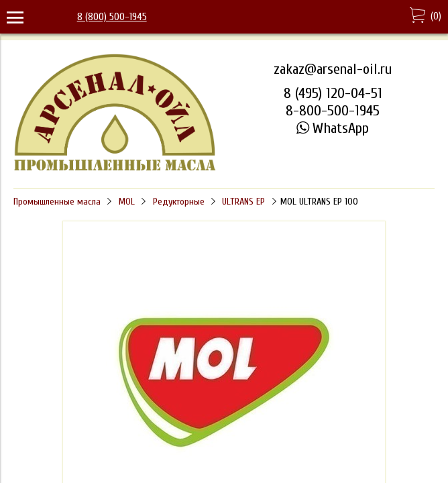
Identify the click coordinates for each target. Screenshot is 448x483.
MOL (127, 202)
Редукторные (179, 202)
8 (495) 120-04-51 (333, 93)
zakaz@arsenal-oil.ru (333, 69)
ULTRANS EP (243, 202)
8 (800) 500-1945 (112, 17)
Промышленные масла (57, 202)
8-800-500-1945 (333, 111)
